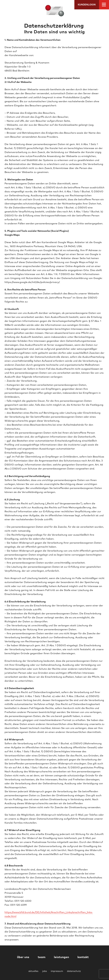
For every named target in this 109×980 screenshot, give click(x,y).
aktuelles (33, 971)
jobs (45, 971)
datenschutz (74, 971)
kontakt (83, 957)
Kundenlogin (87, 5)
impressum (57, 971)
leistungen (61, 957)
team (42, 957)
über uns (23, 957)
